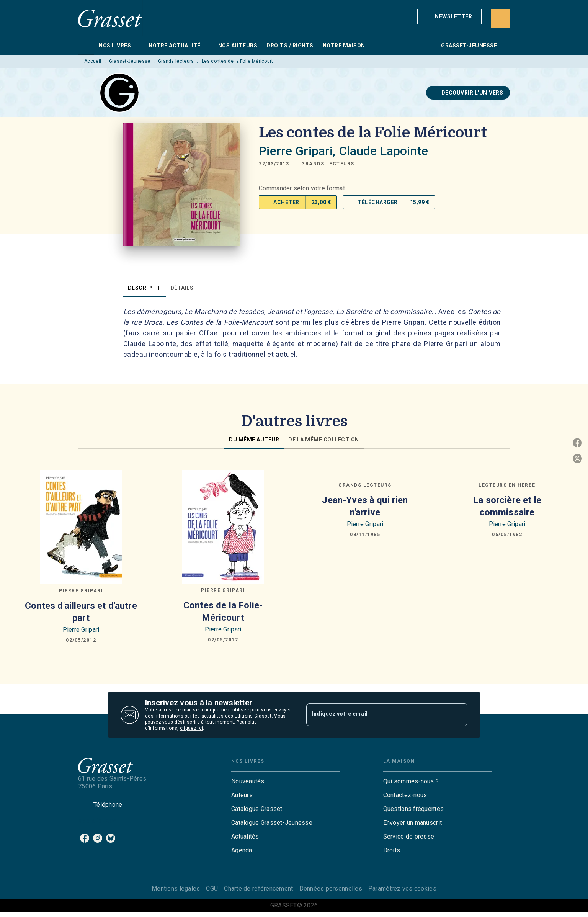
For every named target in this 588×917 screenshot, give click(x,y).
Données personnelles (331, 888)
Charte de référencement (258, 888)
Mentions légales (176, 888)
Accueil (93, 61)
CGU (212, 888)
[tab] (86, 46)
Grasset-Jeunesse (130, 61)
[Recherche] (500, 18)
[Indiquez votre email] (377, 715)
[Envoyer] (458, 715)
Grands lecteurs (176, 61)
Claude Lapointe (383, 151)
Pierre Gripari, (299, 151)
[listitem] (85, 838)
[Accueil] (110, 18)
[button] (449, 16)
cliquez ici (191, 728)
